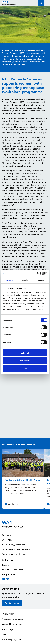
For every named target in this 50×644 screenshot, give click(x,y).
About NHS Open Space (12, 570)
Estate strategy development (15, 545)
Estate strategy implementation (16, 549)
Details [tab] (25, 280)
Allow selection (25, 361)
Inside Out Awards (16, 140)
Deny (25, 368)
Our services (7, 540)
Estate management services (14, 554)
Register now (12, 603)
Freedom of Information (13, 619)
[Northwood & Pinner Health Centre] (23, 479)
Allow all (25, 353)
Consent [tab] (9, 280)
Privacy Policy (8, 614)
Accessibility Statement (12, 624)
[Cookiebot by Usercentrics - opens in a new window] (37, 273)
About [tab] (41, 280)
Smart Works (33, 215)
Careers (5, 565)
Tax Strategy (7, 629)
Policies (5, 635)
